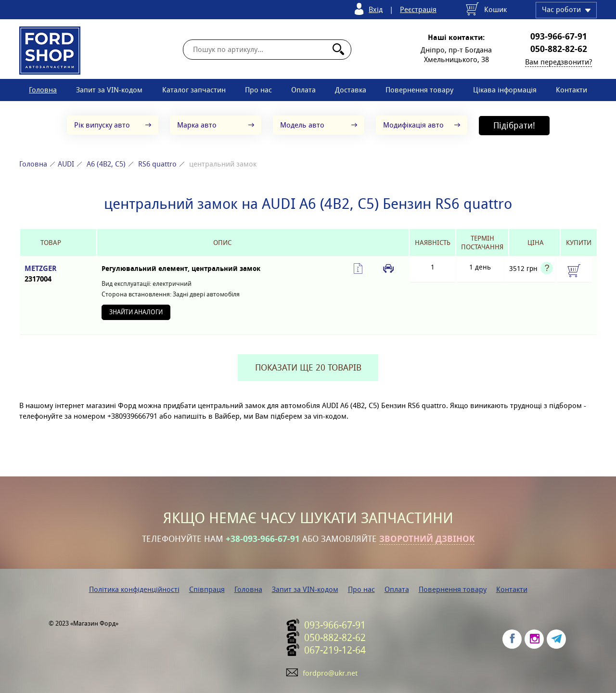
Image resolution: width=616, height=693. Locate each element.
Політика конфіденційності (134, 589)
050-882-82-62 (559, 49)
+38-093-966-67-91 (263, 539)
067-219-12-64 (335, 650)
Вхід (376, 9)
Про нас (258, 90)
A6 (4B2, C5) (106, 164)
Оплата (303, 90)
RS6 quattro (157, 164)
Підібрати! (514, 125)
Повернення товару (419, 90)
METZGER (51, 274)
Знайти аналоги (136, 312)
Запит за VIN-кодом (109, 90)
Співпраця (207, 589)
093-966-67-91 (559, 37)
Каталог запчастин (194, 90)
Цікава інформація (505, 90)
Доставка (351, 90)
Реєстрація (418, 9)
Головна (43, 90)
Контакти (571, 90)
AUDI (66, 164)
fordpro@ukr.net (330, 673)
